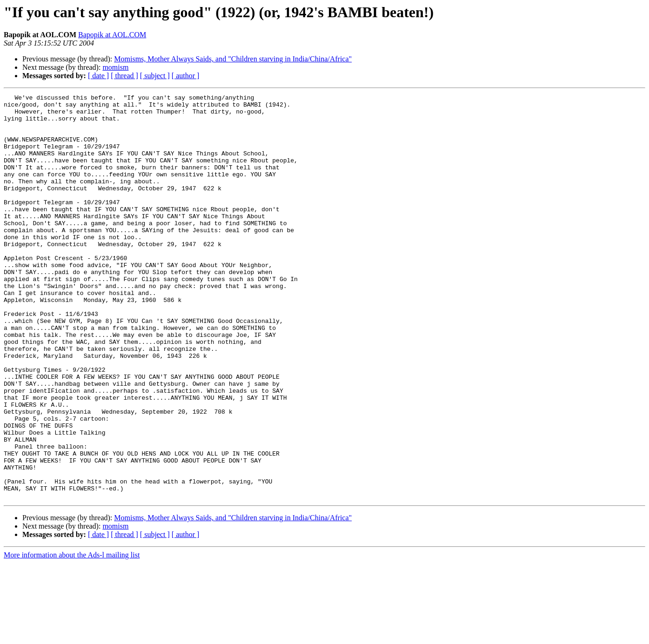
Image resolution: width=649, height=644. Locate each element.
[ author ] (186, 76)
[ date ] (98, 76)
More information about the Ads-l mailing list (72, 636)
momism (115, 67)
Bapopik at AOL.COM (112, 35)
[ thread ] (124, 76)
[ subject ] (155, 76)
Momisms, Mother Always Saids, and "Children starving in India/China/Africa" (233, 59)
